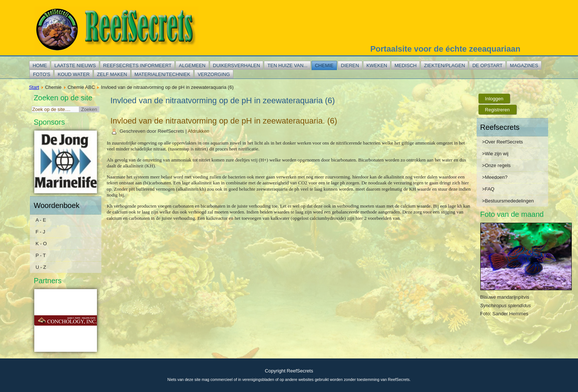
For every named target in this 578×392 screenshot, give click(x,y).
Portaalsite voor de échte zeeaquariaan (445, 49)
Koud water (74, 74)
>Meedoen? (495, 177)
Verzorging (214, 74)
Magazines (524, 65)
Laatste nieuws (75, 65)
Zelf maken (112, 74)
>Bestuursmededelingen (508, 201)
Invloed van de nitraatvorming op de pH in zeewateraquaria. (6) (224, 121)
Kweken (377, 65)
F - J (40, 232)
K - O (41, 244)
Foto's (41, 74)
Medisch (405, 65)
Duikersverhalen (237, 65)
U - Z (41, 267)
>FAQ (488, 189)
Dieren (350, 65)
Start (34, 87)
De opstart (487, 65)
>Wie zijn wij (495, 154)
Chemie (324, 65)
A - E (41, 220)
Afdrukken (199, 131)
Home (40, 65)
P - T (41, 255)
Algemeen (192, 65)
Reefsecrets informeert (137, 65)
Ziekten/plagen (444, 65)
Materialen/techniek (162, 74)
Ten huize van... (287, 65)
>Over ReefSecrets (503, 142)
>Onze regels (497, 165)
